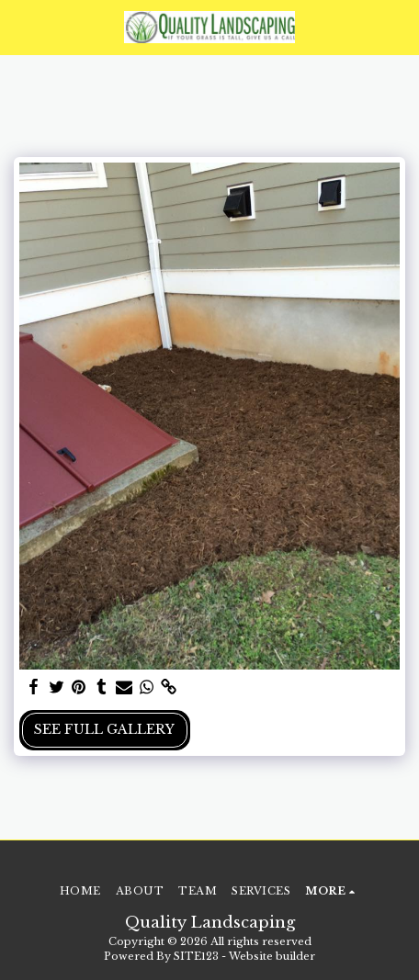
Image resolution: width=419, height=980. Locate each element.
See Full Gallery (104, 729)
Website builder (272, 956)
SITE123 (196, 956)
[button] (20, 27)
